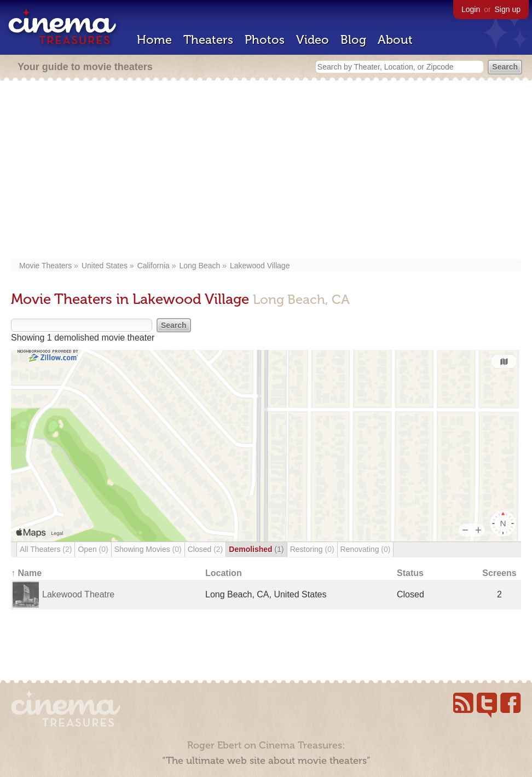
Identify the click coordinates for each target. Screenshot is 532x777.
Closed (206, 549)
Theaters (208, 40)
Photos (265, 40)
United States (105, 266)
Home (154, 40)
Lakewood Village (260, 266)
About (395, 40)
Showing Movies (148, 549)
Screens (499, 573)
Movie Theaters (45, 266)
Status (410, 573)
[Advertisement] (266, 171)
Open (93, 549)
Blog (353, 40)
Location (224, 573)
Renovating (366, 549)
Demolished (256, 549)
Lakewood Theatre (78, 594)
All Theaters (46, 549)
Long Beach (200, 266)
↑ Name (26, 573)
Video (313, 40)
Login (471, 9)
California (154, 266)
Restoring (312, 549)
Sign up (508, 9)
